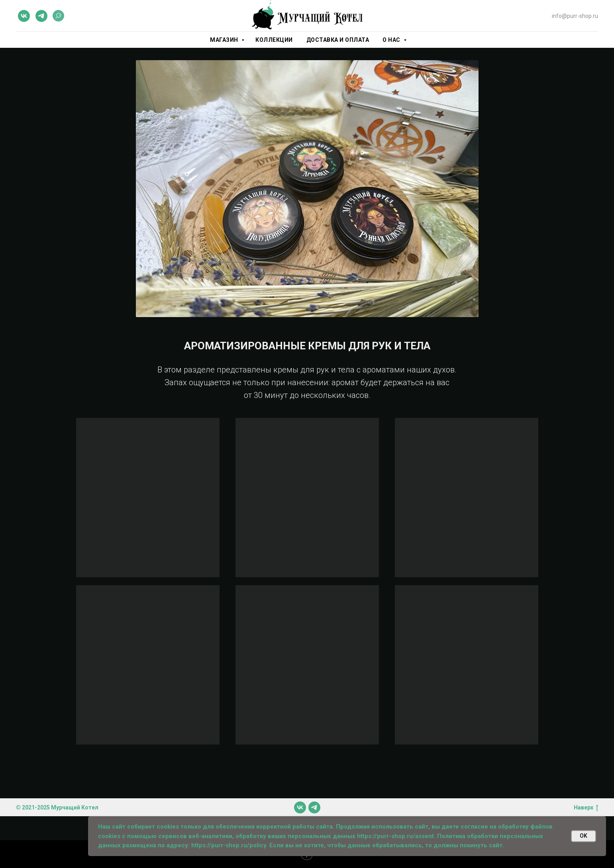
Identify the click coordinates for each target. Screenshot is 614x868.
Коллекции (274, 40)
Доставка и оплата (338, 40)
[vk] (24, 16)
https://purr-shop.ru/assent (395, 836)
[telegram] (41, 16)
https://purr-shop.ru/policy (229, 845)
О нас (392, 40)
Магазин (225, 40)
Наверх (586, 808)
